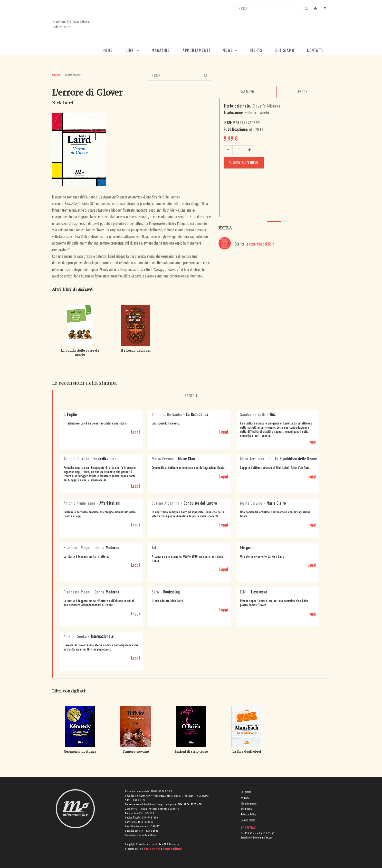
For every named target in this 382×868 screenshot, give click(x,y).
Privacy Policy (249, 814)
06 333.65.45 (249, 833)
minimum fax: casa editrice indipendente (71, 25)
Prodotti (56, 75)
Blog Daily (247, 809)
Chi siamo (246, 792)
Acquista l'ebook (244, 163)
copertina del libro (262, 244)
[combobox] (268, 9)
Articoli (191, 396)
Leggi (136, 432)
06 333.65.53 (267, 833)
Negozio (245, 798)
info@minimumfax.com (261, 838)
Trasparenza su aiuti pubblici (141, 835)
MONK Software (170, 844)
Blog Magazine (249, 803)
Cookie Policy (248, 820)
